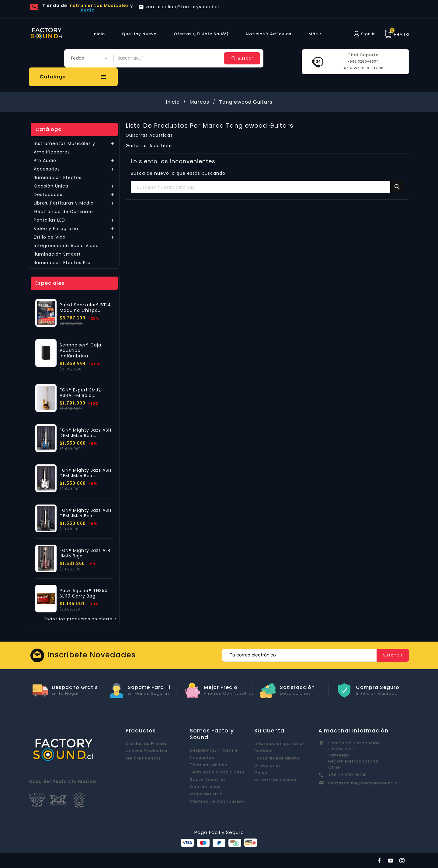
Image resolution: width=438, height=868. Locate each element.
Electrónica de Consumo (63, 212)
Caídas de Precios (147, 744)
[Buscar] (268, 187)
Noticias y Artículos (269, 34)
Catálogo (49, 129)
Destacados (48, 195)
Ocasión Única (51, 186)
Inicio (99, 34)
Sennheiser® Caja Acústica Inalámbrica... (80, 350)
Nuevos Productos (146, 751)
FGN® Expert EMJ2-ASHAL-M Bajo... (82, 393)
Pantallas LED (49, 220)
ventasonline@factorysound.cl (364, 783)
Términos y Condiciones (217, 772)
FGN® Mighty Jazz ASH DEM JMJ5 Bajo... (85, 433)
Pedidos (263, 751)
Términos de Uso (209, 765)
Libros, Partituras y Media (64, 203)
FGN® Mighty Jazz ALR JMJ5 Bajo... (85, 553)
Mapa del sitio (206, 794)
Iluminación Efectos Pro (62, 263)
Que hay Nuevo (139, 34)
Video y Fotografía (56, 229)
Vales (261, 773)
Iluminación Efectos (58, 177)
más (316, 34)
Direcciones (268, 765)
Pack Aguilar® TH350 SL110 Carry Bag (84, 593)
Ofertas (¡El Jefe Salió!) (201, 34)
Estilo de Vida (50, 237)
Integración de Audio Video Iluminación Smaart (66, 250)
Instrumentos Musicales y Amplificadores (64, 148)
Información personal (279, 744)
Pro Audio (45, 160)
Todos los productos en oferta (81, 619)
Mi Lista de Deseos (275, 780)
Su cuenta (269, 731)
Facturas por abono (277, 758)
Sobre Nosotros (208, 779)
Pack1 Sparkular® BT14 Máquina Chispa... (85, 308)
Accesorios (47, 169)
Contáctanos (205, 787)
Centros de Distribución (217, 801)
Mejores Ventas (143, 758)
